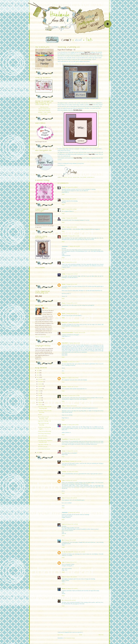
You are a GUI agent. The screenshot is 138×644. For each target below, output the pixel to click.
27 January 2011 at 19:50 (74, 439)
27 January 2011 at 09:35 (70, 199)
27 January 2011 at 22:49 (75, 461)
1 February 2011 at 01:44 (70, 600)
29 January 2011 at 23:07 (71, 577)
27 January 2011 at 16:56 (74, 343)
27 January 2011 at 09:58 (71, 218)
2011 (38, 377)
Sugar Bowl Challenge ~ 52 (44, 421)
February (40, 402)
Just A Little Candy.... (43, 436)
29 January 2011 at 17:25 (71, 562)
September (41, 386)
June (39, 393)
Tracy (63, 577)
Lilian (63, 480)
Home (81, 635)
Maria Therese (65, 461)
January (40, 405)
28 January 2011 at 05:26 (71, 498)
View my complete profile (43, 337)
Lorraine (64, 472)
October (40, 384)
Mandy (64, 187)
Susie (63, 262)
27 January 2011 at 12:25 (71, 262)
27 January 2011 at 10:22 (71, 227)
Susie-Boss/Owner (44, 107)
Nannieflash (65, 439)
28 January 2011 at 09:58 (72, 524)
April (40, 398)
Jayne (63, 498)
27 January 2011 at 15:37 (72, 303)
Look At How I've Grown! (44, 449)
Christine (64, 425)
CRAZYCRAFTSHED (67, 333)
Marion (64, 588)
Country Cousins (67, 177)
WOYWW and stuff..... (43, 447)
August (40, 389)
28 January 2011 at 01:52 (71, 480)
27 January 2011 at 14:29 (71, 284)
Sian (63, 199)
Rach (63, 209)
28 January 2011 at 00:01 (72, 472)
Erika (63, 227)
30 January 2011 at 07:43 (72, 588)
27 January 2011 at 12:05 (73, 236)
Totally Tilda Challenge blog (43, 104)
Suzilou (64, 274)
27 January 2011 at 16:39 (79, 333)
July (39, 391)
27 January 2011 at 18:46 (74, 395)
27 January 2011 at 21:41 (72, 451)
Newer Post (60, 635)
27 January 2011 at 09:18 (72, 187)
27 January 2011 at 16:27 (71, 313)
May (39, 395)
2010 (38, 452)
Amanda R (64, 236)
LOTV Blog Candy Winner (44, 434)
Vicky (63, 406)
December (41, 379)
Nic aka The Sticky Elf (67, 552)
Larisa (63, 218)
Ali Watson (65, 362)
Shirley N (64, 378)
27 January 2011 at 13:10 (72, 274)
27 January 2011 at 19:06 (73, 425)
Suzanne (64, 387)
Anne (63, 562)
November (41, 382)
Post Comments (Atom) (69, 638)
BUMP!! (40, 415)
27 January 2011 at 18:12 (74, 362)
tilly (63, 540)
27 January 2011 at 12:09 (74, 246)
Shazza (63, 303)
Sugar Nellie (91, 177)
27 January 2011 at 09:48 (71, 209)
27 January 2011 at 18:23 (73, 378)
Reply (63, 194)
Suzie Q (64, 524)
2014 (38, 370)
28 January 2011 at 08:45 (74, 512)
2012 (38, 375)
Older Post (101, 635)
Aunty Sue (64, 322)
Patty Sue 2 (65, 395)
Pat (63, 600)
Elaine (46, 308)
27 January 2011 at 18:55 (71, 406)
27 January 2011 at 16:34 (73, 322)
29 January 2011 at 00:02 (79, 552)
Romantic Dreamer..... (43, 438)
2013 (38, 373)
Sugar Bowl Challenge (80, 177)
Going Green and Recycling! (45, 431)
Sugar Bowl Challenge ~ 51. (44, 444)
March (40, 400)
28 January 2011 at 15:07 (70, 540)
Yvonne (64, 451)
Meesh (63, 284)
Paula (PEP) (65, 343)
